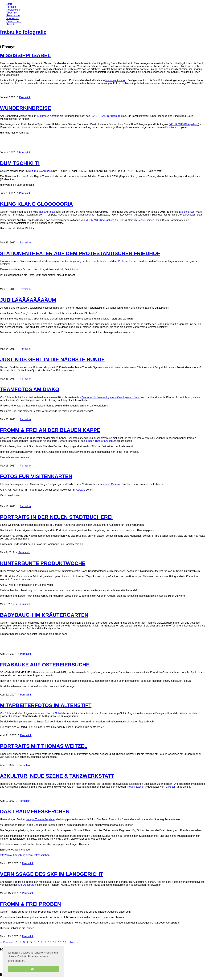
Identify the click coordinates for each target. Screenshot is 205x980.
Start (9, 4)
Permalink (25, 97)
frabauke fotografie (23, 32)
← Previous (7, 942)
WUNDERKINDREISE (25, 108)
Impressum (13, 18)
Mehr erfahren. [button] (17, 961)
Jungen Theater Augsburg (41, 819)
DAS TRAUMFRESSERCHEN (35, 812)
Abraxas (81, 490)
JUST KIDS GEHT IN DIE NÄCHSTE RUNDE (52, 359)
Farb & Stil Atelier (57, 713)
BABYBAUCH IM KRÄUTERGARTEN (44, 615)
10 (50, 942)
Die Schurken (187, 212)
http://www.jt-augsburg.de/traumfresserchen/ (25, 855)
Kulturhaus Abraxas (48, 116)
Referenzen (13, 15)
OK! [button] (33, 969)
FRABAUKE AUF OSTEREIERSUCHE (45, 665)
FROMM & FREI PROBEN (30, 904)
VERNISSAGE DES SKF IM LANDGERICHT (52, 874)
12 (60, 942)
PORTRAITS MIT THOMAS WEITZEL (44, 746)
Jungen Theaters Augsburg (66, 261)
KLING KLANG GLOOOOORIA (36, 204)
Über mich (12, 13)
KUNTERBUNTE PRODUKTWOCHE (43, 563)
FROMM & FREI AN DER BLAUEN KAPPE (50, 430)
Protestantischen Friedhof (133, 261)
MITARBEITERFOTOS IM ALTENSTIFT (46, 705)
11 (55, 942)
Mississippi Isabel (115, 80)
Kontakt (11, 24)
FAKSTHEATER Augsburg (106, 116)
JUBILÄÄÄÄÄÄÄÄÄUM (28, 300)
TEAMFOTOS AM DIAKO (30, 389)
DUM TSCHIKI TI (20, 163)
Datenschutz (14, 21)
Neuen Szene (135, 787)
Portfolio (11, 7)
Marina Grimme (111, 484)
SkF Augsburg (26, 885)
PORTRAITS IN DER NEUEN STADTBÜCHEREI (56, 517)
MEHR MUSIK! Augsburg (184, 124)
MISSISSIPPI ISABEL (25, 55)
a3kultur (170, 787)
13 (65, 942)
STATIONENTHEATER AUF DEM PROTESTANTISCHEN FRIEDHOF (80, 253)
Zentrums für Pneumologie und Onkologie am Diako (111, 397)
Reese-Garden (146, 220)
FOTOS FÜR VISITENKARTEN (36, 476)
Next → (75, 942)
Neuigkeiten (13, 10)
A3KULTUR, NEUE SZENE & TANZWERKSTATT (57, 776)
